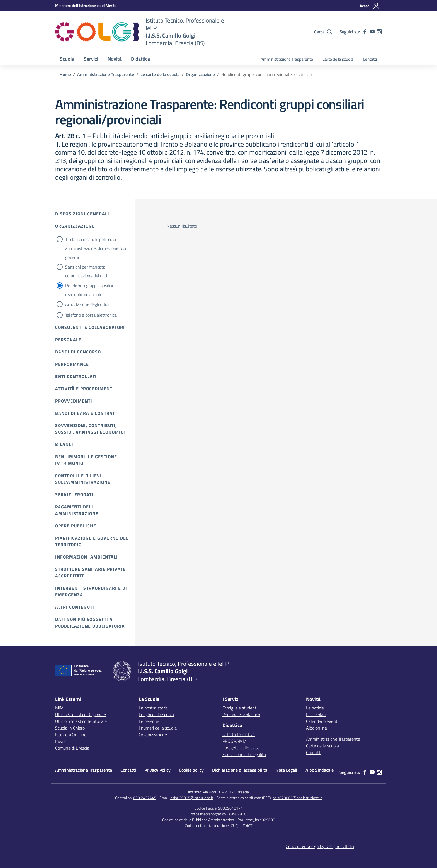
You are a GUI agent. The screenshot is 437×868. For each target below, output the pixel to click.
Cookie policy (191, 770)
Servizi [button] (91, 59)
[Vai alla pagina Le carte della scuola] (160, 74)
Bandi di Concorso (78, 352)
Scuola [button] (67, 59)
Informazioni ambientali (87, 557)
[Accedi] (370, 6)
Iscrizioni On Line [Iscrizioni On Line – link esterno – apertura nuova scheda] (71, 735)
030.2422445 (145, 798)
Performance (72, 364)
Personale (68, 340)
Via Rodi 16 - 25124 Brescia (226, 792)
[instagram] (379, 32)
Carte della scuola (338, 59)
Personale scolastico (241, 715)
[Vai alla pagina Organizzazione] (200, 74)
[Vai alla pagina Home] (65, 74)
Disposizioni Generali (82, 214)
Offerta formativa (239, 734)
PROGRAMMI (235, 741)
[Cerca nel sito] (323, 32)
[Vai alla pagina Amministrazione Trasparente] (106, 74)
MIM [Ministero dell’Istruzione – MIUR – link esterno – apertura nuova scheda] (59, 708)
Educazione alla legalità (244, 754)
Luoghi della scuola (156, 715)
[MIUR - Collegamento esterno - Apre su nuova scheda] (86, 5)
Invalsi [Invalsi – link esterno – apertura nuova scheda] (61, 741)
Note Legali (286, 770)
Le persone (149, 721)
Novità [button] (115, 59)
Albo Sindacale (320, 770)
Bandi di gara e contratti (87, 413)
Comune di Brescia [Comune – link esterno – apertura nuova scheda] (72, 748)
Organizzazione (75, 226)
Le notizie (315, 708)
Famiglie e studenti (240, 708)
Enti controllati (76, 376)
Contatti (370, 59)
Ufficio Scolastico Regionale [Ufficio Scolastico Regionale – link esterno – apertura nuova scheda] (81, 715)
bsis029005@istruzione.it (192, 798)
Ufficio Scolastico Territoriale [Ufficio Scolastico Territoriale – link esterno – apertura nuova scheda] (81, 721)
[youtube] (372, 32)
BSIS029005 (238, 814)
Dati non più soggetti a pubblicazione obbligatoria (90, 623)
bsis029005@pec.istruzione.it (297, 798)
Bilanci (64, 444)
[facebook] (365, 32)
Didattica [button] (140, 59)
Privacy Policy (157, 770)
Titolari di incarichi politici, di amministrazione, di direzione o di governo (96, 248)
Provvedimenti (74, 401)
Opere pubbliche (76, 526)
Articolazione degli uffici (87, 304)
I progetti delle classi (241, 748)
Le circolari (316, 715)
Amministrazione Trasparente (287, 59)
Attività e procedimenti (85, 389)
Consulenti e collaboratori (90, 327)
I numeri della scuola (158, 728)
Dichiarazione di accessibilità (240, 770)
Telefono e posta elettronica (91, 315)
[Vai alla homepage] (97, 32)
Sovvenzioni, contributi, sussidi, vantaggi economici (90, 429)
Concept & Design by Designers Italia (320, 846)
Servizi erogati (74, 494)
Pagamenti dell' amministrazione (77, 510)
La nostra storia (153, 708)
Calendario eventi (322, 721)
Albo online (316, 728)
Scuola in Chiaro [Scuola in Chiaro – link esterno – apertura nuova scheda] (70, 728)
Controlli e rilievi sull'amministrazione (83, 479)
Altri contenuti (75, 607)
